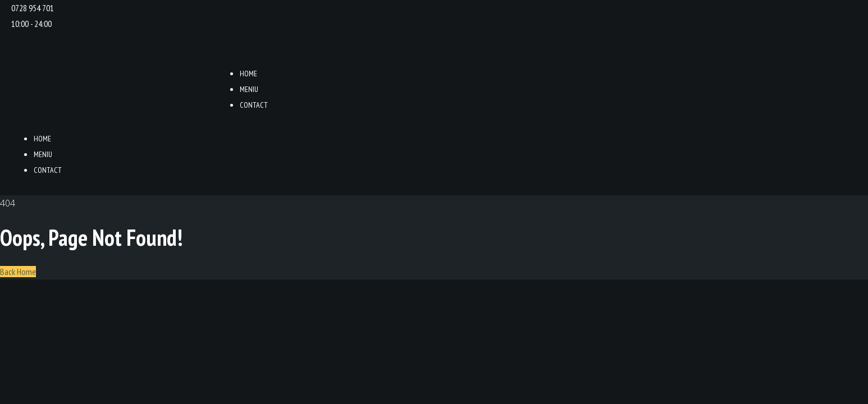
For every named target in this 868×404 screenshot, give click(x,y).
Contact (254, 105)
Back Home (18, 272)
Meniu (249, 89)
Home (248, 74)
